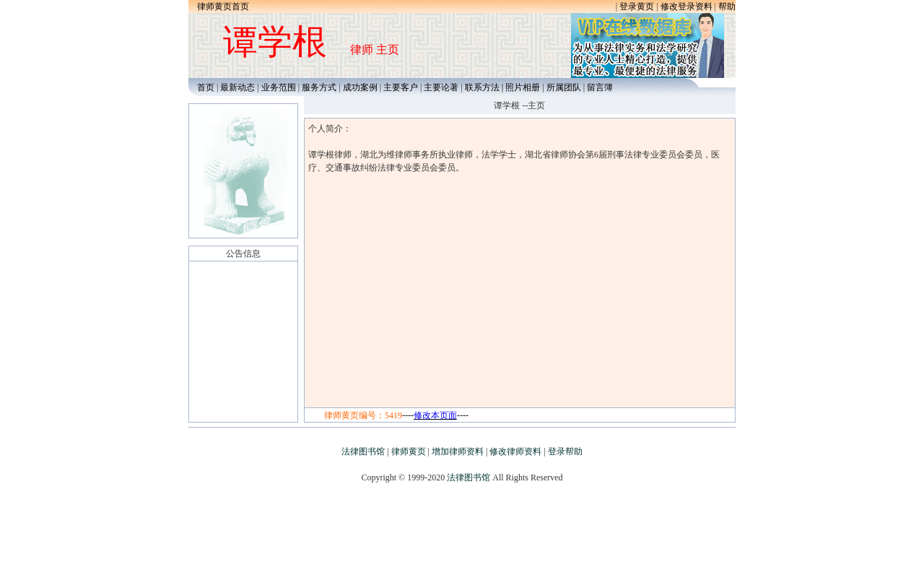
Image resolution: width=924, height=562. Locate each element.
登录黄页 (637, 7)
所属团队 (564, 87)
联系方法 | (485, 87)
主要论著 (441, 87)
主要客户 (402, 87)
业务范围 (279, 87)
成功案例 (360, 87)
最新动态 (237, 87)
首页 (202, 87)
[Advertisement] (462, 529)
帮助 (727, 7)
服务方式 (319, 87)
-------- (435, 415)
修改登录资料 (687, 7)
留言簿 (600, 87)
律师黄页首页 (223, 7)
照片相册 (523, 87)
